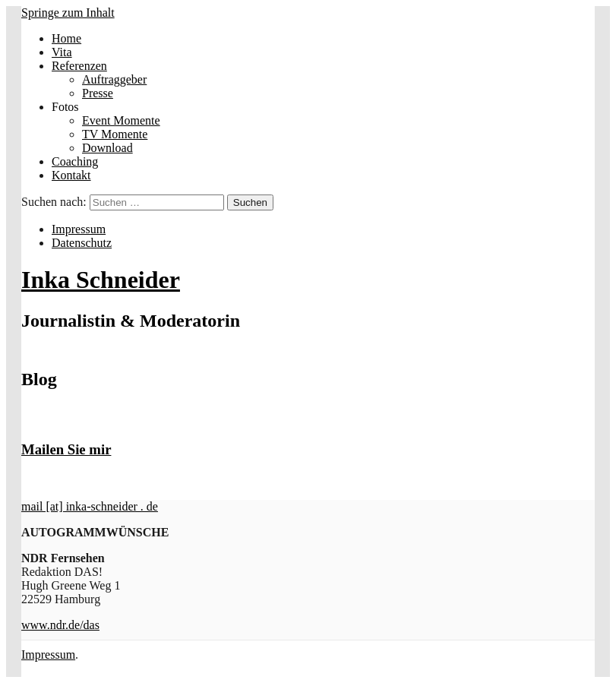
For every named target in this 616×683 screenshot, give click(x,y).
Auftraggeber (114, 79)
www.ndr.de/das (60, 625)
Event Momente (121, 120)
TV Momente (115, 134)
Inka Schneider (101, 280)
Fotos (65, 107)
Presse (98, 93)
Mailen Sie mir (66, 449)
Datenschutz (82, 243)
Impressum (79, 229)
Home (66, 38)
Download (107, 148)
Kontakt (71, 175)
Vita (62, 52)
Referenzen (79, 66)
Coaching (75, 161)
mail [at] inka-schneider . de (90, 506)
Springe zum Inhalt (68, 13)
